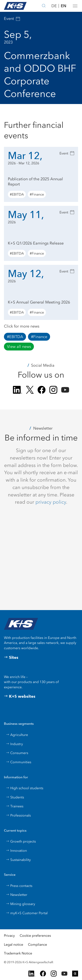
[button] (75, 6)
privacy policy (51, 502)
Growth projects (21, 841)
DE (54, 6)
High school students (25, 788)
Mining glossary (21, 904)
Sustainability (18, 860)
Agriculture (17, 735)
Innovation (16, 851)
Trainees (15, 806)
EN (64, 6)
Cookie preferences (35, 936)
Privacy (9, 936)
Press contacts (19, 886)
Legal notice (14, 944)
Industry (14, 744)
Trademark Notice (18, 953)
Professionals (18, 815)
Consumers (17, 753)
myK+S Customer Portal (27, 913)
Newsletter (17, 895)
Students (15, 797)
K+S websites (20, 696)
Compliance (38, 944)
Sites (11, 657)
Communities (19, 762)
